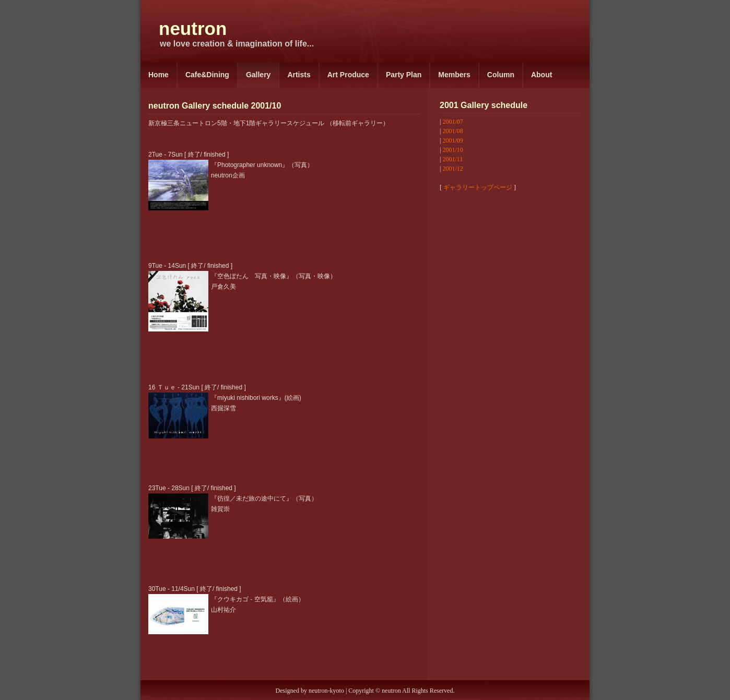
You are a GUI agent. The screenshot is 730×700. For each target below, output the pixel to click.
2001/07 (452, 122)
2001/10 (452, 150)
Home (158, 75)
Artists (299, 75)
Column (501, 75)
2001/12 (452, 169)
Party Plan (404, 75)
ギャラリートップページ (478, 187)
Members (454, 75)
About (541, 75)
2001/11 (452, 159)
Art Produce (348, 75)
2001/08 (452, 131)
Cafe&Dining (207, 75)
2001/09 (452, 140)
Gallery (258, 75)
